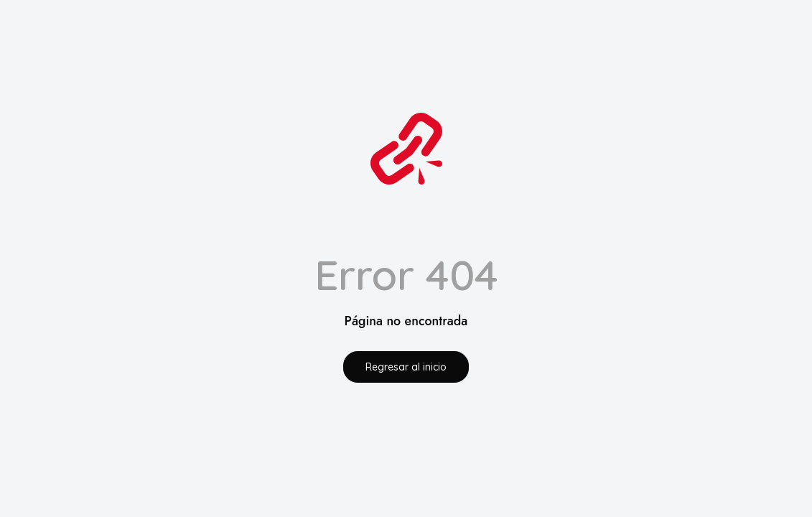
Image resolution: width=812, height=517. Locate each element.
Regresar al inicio (406, 367)
